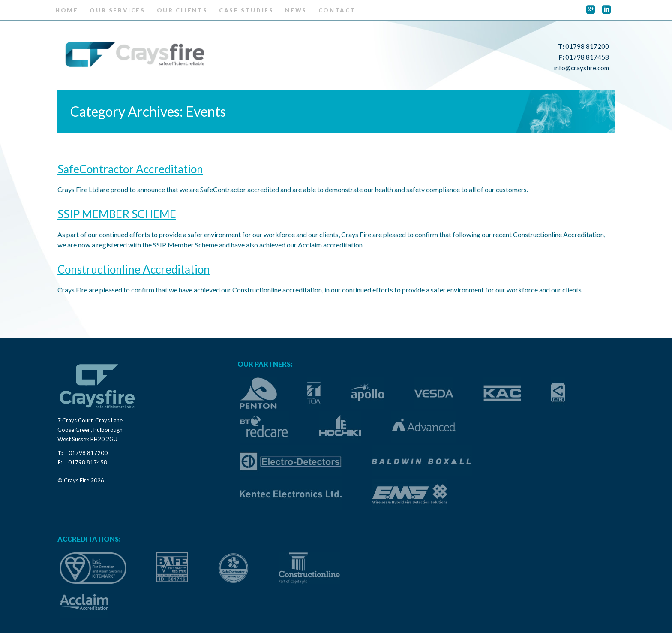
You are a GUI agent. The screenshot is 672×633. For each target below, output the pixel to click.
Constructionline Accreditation (134, 269)
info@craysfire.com (581, 68)
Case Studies (246, 10)
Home (67, 10)
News (296, 10)
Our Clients (182, 10)
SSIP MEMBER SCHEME (117, 214)
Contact (337, 10)
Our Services (117, 10)
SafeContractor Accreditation (130, 169)
